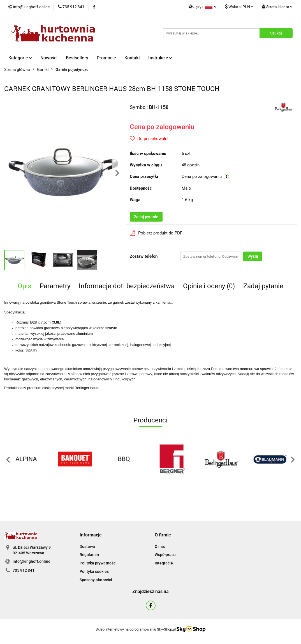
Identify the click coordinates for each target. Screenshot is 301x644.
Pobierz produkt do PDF (156, 233)
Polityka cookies (94, 571)
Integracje (164, 563)
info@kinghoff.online (32, 561)
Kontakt (132, 58)
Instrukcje (160, 58)
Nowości (49, 58)
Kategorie (20, 58)
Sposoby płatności (96, 580)
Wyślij (253, 256)
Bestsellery (77, 58)
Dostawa (87, 547)
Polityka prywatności (98, 563)
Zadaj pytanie (146, 217)
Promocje (106, 58)
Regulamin (89, 555)
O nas (160, 547)
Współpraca (165, 555)
